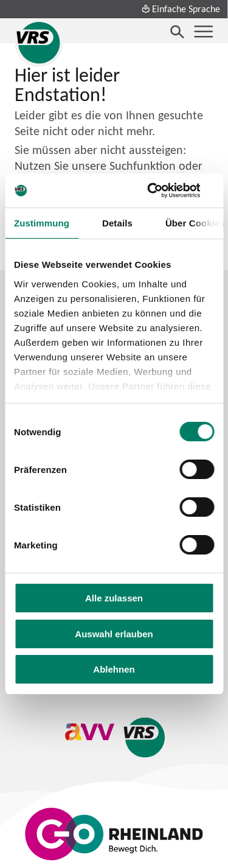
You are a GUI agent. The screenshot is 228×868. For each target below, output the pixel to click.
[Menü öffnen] (204, 32)
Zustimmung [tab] (42, 223)
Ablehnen (114, 669)
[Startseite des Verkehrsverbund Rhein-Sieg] (39, 43)
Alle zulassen (114, 598)
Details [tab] (117, 223)
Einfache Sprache (181, 9)
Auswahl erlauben (114, 634)
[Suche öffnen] (178, 32)
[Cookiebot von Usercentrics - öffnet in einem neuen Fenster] (162, 191)
